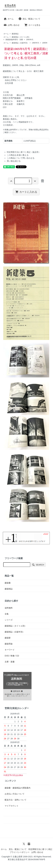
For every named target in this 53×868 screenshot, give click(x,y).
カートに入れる (26, 192)
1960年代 (30, 40)
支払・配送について (29, 19)
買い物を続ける (14, 161)
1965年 (45, 43)
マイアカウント (12, 806)
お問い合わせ (12, 25)
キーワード (10, 650)
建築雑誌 (15, 34)
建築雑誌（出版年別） (20, 43)
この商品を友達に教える (18, 155)
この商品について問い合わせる (21, 158)
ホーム (9, 19)
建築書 (8, 583)
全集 (7, 614)
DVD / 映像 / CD (12, 656)
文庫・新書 (10, 662)
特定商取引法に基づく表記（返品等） (24, 152)
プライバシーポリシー (20, 852)
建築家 (8, 638)
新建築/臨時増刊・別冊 (14, 40)
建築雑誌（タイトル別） (21, 37)
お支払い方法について (15, 794)
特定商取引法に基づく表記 (40, 849)
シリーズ (9, 620)
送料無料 (9, 608)
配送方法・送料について (16, 800)
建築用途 (9, 644)
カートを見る (32, 25)
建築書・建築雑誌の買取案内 (18, 788)
